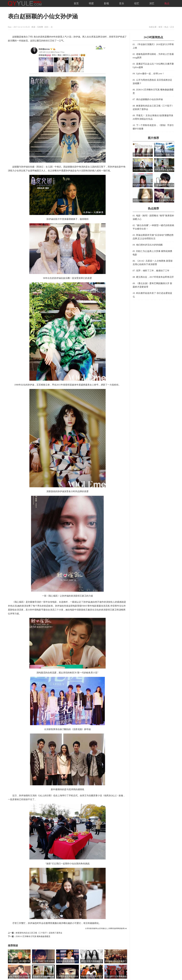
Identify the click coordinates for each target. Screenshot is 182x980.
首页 (76, 3)
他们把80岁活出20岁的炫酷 (149, 245)
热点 (167, 3)
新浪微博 (93, 928)
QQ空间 (100, 928)
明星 (91, 3)
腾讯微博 (114, 928)
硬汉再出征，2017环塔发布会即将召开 (155, 277)
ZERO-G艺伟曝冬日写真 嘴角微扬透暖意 (33, 936)
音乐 (122, 3)
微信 (104, 928)
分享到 (88, 928)
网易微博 (121, 928)
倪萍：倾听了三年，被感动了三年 (153, 271)
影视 (106, 3)
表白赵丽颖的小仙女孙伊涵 (149, 99)
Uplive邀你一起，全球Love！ (150, 74)
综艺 (137, 3)
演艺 (152, 3)
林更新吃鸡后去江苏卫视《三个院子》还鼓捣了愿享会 (39, 933)
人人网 (108, 928)
